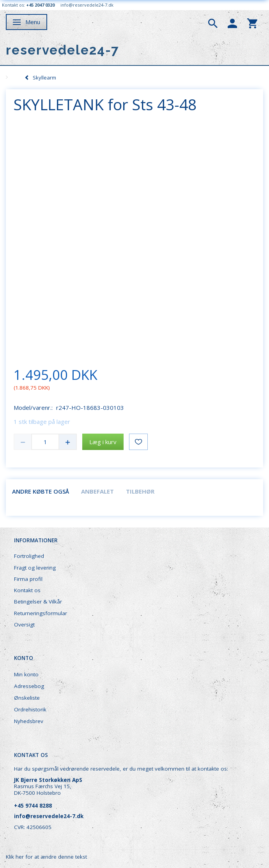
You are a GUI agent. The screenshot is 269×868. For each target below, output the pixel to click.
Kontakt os (27, 590)
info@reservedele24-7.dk (87, 5)
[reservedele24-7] (63, 50)
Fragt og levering (35, 568)
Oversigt (24, 625)
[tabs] (213, 23)
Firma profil (28, 579)
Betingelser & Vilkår (38, 602)
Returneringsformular (41, 613)
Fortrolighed (29, 556)
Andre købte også (41, 491)
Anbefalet (97, 491)
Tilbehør (140, 491)
